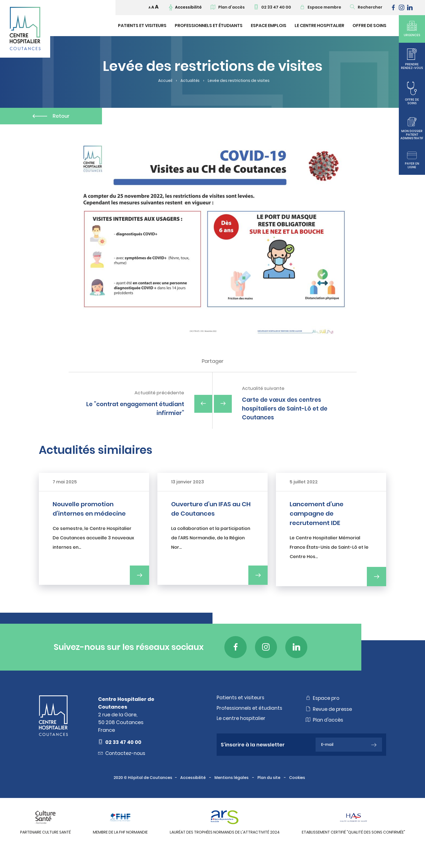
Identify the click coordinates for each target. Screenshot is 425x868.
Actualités (190, 81)
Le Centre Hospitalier (319, 26)
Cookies (298, 794)
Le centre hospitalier (242, 735)
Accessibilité (193, 794)
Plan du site (269, 794)
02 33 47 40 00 (272, 7)
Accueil (165, 81)
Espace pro (323, 714)
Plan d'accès (325, 736)
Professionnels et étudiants (209, 26)
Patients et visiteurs (142, 26)
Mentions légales (232, 794)
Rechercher (366, 7)
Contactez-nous (122, 769)
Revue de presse (329, 725)
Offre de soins (369, 26)
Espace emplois (269, 26)
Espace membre (321, 7)
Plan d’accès (228, 7)
